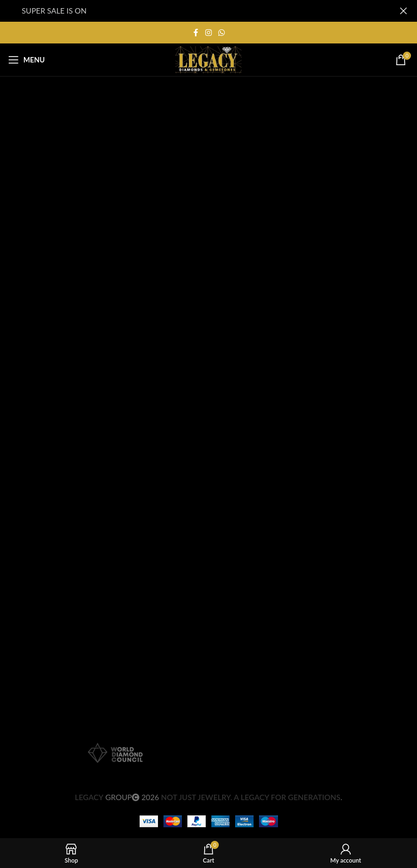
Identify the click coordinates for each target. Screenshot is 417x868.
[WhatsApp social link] (222, 33)
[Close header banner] (403, 11)
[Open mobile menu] (26, 60)
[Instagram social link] (208, 33)
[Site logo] (208, 59)
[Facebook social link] (195, 33)
